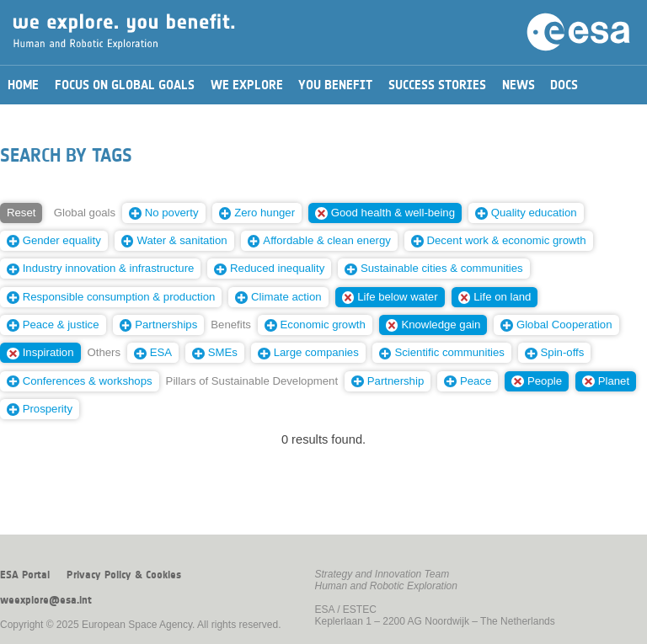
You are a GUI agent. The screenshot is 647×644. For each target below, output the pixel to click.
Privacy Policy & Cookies (124, 575)
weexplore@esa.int (46, 600)
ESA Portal (25, 575)
